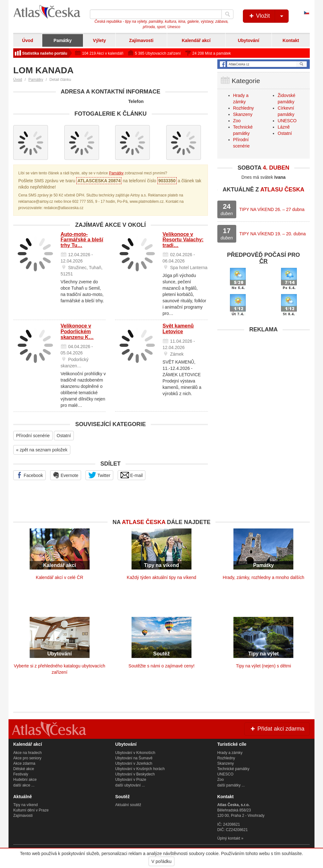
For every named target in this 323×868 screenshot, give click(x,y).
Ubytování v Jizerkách (134, 763)
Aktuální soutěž (128, 805)
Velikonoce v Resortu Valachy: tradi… (183, 240)
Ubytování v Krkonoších (135, 753)
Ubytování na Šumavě (134, 758)
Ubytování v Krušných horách (140, 769)
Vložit (268, 16)
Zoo (237, 121)
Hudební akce (25, 780)
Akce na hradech (27, 753)
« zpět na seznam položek (42, 450)
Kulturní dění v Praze (31, 810)
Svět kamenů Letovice (178, 329)
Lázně (284, 127)
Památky (63, 40)
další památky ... (231, 785)
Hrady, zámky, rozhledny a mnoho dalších (264, 577)
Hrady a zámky (230, 753)
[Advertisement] (264, 376)
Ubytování (249, 40)
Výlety (100, 40)
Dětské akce (24, 769)
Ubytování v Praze (131, 780)
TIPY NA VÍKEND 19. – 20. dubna (273, 234)
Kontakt (291, 40)
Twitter (99, 475)
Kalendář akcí (196, 40)
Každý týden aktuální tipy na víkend (161, 577)
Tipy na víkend (26, 805)
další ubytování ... (130, 785)
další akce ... (24, 785)
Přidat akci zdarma (277, 729)
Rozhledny (244, 108)
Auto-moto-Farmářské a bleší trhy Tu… (82, 240)
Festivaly (21, 774)
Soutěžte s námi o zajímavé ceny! (161, 666)
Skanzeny (243, 114)
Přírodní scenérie (33, 436)
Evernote (66, 475)
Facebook (29, 475)
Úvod (28, 40)
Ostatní (64, 436)
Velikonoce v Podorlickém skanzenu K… (77, 331)
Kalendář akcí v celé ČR (60, 577)
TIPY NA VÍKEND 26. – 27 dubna (272, 209)
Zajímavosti (141, 40)
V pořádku (161, 861)
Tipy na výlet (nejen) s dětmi (264, 666)
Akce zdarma (24, 763)
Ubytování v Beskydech (135, 774)
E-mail (132, 475)
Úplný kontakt (229, 838)
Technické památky (233, 769)
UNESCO (287, 121)
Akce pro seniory (27, 758)
